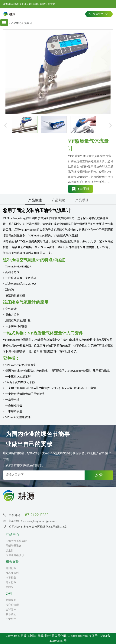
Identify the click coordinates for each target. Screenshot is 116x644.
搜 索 (99, 475)
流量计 (28, 23)
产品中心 (16, 23)
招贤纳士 (11, 619)
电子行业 (11, 582)
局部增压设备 (14, 546)
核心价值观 (12, 605)
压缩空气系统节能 (16, 541)
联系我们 (11, 614)
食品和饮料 (12, 573)
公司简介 (11, 600)
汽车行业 (11, 578)
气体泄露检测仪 (15, 555)
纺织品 (10, 587)
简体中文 (98, 14)
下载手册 (81, 189)
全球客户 (11, 610)
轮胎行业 (11, 568)
